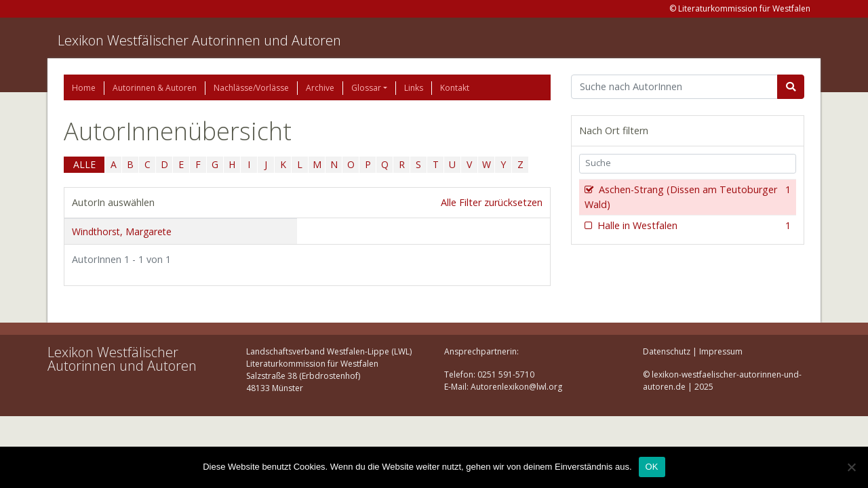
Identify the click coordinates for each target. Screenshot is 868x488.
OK (652, 467)
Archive (320, 88)
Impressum (721, 351)
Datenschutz (667, 351)
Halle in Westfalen (693, 226)
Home (84, 88)
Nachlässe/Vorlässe (251, 88)
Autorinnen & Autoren (155, 88)
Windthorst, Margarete (122, 231)
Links (414, 88)
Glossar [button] (366, 88)
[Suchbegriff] (674, 87)
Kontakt (455, 88)
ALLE (84, 164)
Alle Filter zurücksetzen (492, 202)
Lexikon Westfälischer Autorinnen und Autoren (199, 40)
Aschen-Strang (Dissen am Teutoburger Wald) (688, 197)
